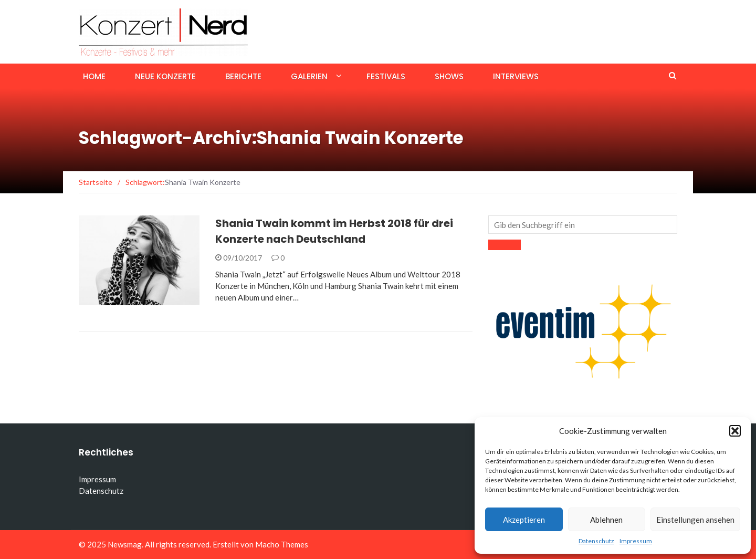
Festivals (386, 76)
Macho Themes (282, 544)
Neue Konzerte (165, 76)
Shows (449, 76)
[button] (735, 431)
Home (94, 76)
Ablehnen (606, 520)
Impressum (636, 541)
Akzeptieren (524, 520)
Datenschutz (596, 541)
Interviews (516, 76)
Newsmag (125, 544)
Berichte (243, 76)
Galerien (309, 76)
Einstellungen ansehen (695, 520)
